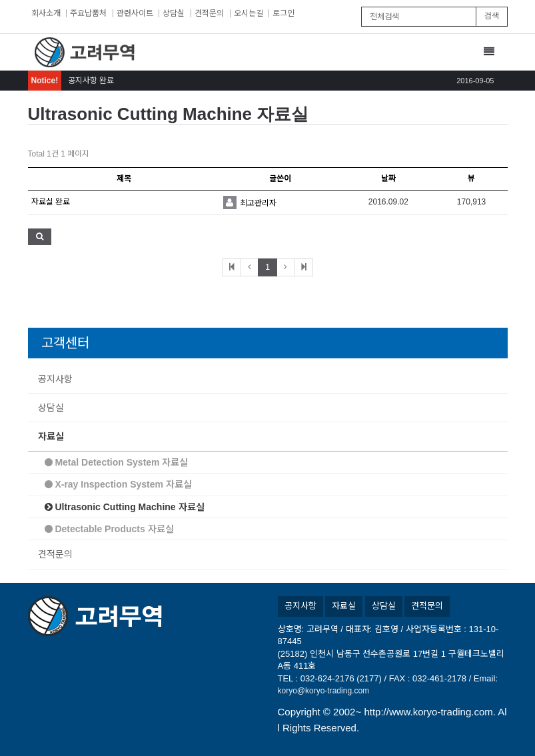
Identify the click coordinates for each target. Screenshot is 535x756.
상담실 (174, 13)
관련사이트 (135, 13)
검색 (492, 16)
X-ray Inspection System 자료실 (118, 484)
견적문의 (209, 13)
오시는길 (249, 13)
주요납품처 (88, 13)
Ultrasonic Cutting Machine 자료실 (125, 507)
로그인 (283, 13)
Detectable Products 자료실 (109, 529)
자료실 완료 (51, 202)
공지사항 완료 (91, 81)
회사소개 (46, 13)
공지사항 (55, 379)
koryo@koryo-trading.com (324, 691)
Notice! (45, 81)
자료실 (51, 436)
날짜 (388, 179)
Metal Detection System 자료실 (117, 462)
